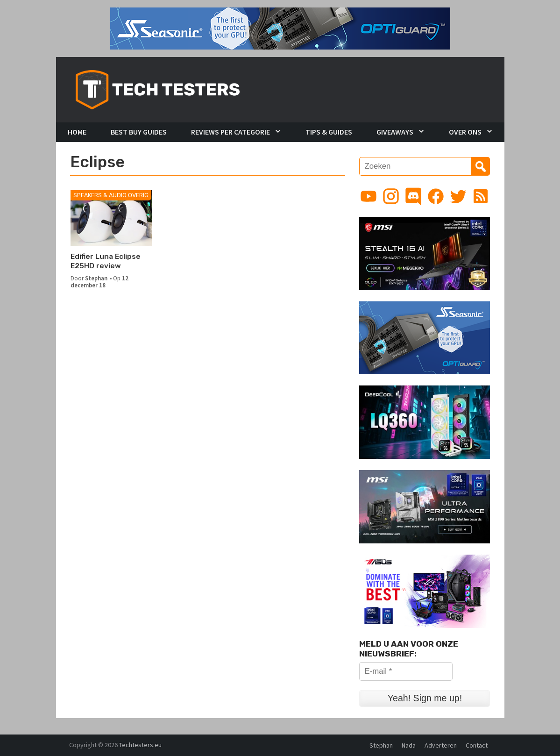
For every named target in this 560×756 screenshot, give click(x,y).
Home (77, 132)
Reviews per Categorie (230, 132)
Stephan (96, 278)
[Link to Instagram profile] (391, 196)
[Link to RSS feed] (481, 196)
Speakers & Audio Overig (111, 195)
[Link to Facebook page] (436, 196)
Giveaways (395, 132)
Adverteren (441, 745)
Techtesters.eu (140, 745)
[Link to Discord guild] (413, 196)
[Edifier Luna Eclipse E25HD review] (111, 218)
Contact (477, 745)
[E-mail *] (406, 671)
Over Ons (465, 132)
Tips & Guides (329, 132)
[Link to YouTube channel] (369, 196)
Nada (409, 745)
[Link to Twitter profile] (458, 196)
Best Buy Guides (139, 132)
